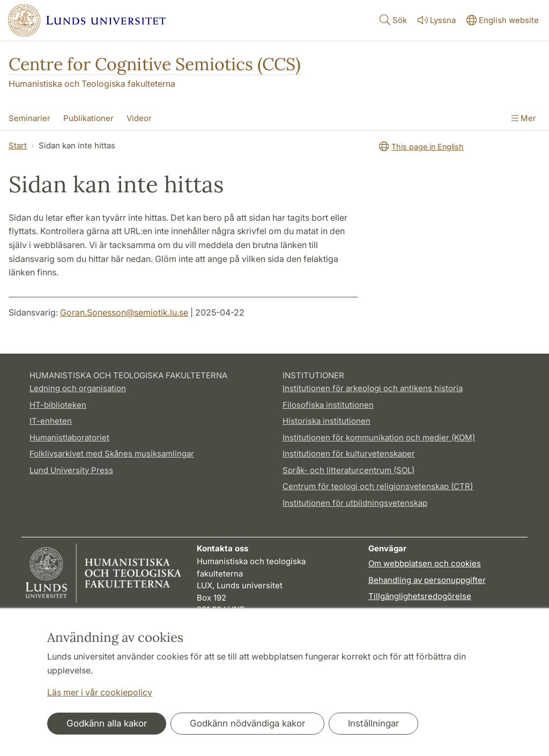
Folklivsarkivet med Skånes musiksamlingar (112, 454)
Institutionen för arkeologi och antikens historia (373, 388)
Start (18, 145)
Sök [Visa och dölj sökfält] (392, 20)
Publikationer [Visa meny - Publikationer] (88, 118)
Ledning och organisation (78, 388)
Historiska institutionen (327, 421)
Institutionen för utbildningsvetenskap (355, 503)
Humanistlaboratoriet (69, 437)
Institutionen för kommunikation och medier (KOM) (379, 437)
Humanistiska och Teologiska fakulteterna (92, 84)
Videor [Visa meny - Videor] (139, 118)
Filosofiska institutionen (328, 405)
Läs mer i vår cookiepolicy (100, 692)
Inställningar (373, 723)
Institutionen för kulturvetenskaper (349, 454)
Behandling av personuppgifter (427, 580)
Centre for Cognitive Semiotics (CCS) (155, 64)
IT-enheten (51, 421)
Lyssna (436, 20)
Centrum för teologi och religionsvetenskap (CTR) (378, 486)
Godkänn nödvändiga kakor (247, 723)
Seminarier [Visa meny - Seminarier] (29, 118)
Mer (524, 118)
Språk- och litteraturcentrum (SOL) (348, 470)
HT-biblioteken (58, 405)
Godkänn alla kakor (107, 723)
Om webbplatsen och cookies (425, 563)
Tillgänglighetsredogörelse (420, 596)
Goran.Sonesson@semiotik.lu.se (124, 312)
